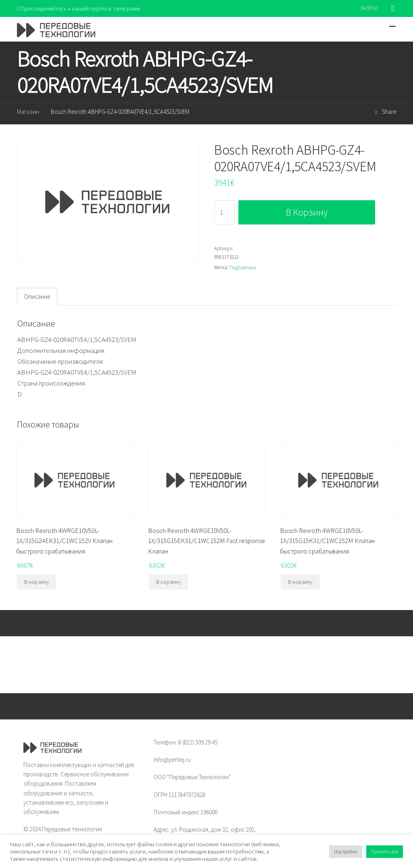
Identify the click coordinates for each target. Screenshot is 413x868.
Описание (37, 297)
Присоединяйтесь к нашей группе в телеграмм (79, 8)
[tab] (37, 297)
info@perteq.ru (172, 760)
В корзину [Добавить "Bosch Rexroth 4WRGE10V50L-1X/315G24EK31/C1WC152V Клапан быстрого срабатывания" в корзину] (37, 582)
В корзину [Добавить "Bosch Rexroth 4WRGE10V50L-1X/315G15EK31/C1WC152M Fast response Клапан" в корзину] (168, 582)
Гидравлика (243, 267)
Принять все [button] (385, 852)
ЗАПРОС (370, 8)
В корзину (307, 213)
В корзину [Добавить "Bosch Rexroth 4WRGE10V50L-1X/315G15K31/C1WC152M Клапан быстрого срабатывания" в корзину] (300, 582)
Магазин (28, 112)
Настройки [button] (346, 852)
